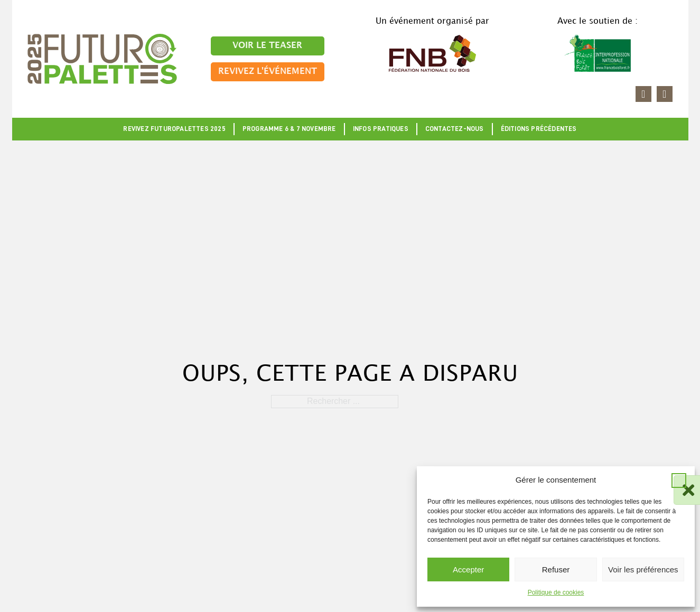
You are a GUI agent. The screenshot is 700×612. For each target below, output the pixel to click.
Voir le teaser (267, 46)
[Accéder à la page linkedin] (643, 94)
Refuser (556, 569)
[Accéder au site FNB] (432, 53)
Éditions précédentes (539, 129)
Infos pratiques (381, 129)
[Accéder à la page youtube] (665, 94)
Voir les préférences (643, 569)
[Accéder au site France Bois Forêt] (598, 53)
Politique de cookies (556, 592)
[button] (679, 481)
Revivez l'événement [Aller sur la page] (268, 72)
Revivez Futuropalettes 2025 (174, 129)
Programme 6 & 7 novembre (289, 129)
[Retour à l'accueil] (102, 58)
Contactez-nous (455, 129)
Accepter (468, 569)
